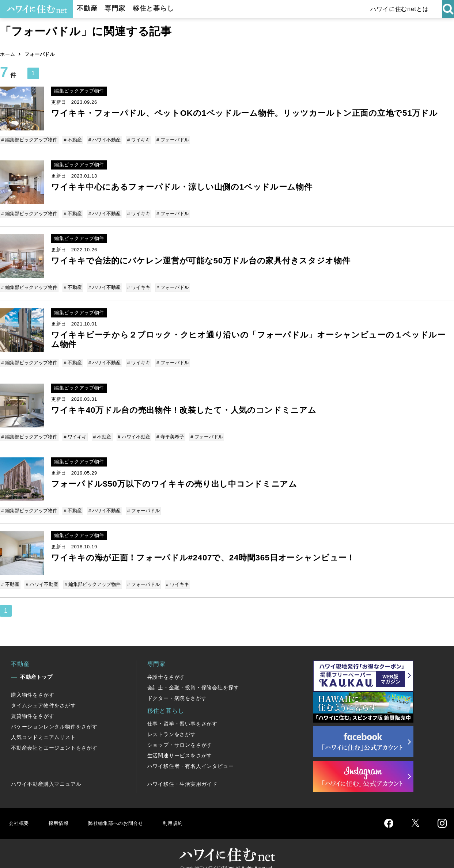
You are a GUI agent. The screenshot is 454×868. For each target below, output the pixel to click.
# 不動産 (73, 140)
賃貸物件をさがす (33, 707)
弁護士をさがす (166, 668)
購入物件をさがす (33, 686)
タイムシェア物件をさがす (43, 697)
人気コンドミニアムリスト (43, 728)
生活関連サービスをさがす (180, 747)
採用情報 (60, 814)
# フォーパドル (170, 140)
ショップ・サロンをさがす (180, 736)
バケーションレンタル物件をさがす (54, 718)
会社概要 (20, 814)
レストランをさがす (172, 726)
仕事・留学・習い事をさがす (182, 715)
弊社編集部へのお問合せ (123, 814)
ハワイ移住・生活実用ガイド (182, 775)
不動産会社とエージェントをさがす (54, 739)
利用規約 (186, 814)
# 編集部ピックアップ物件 (30, 140)
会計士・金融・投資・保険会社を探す (193, 679)
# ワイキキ (137, 140)
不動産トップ (36, 668)
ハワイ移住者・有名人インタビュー (191, 757)
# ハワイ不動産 (103, 140)
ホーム (7, 54)
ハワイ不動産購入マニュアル (46, 775)
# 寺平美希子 (167, 432)
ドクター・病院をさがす (177, 689)
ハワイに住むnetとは (403, 9)
